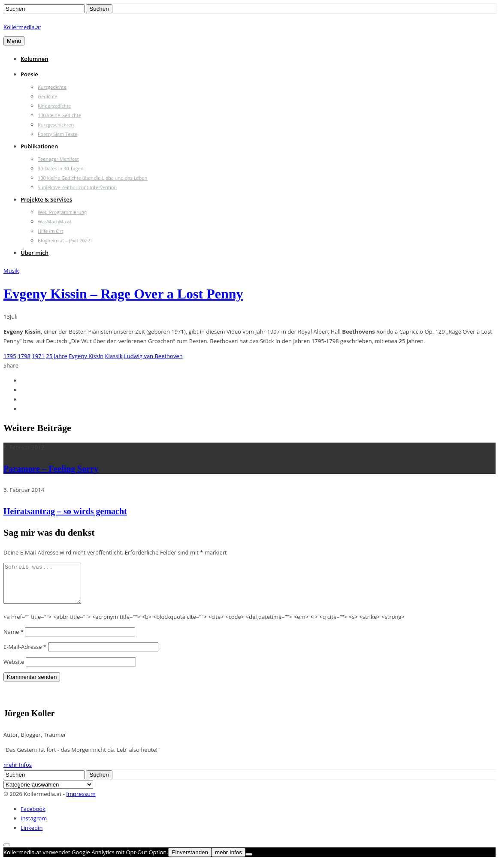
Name (14, 639)
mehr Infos (18, 772)
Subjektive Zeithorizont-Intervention (77, 187)
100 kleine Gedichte (59, 115)
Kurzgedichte (52, 87)
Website (14, 669)
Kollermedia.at (22, 27)
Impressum (81, 802)
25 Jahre (57, 356)
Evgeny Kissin (86, 356)
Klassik (114, 356)
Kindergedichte (54, 106)
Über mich (35, 253)
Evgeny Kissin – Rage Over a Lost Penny (123, 294)
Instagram (34, 826)
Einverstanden (190, 860)
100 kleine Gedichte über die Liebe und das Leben (92, 178)
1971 (38, 356)
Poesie (29, 74)
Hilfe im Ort (50, 231)
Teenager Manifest (58, 159)
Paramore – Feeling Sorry (51, 469)
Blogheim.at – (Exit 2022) (65, 240)
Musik (11, 271)
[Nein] (249, 862)
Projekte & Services (46, 199)
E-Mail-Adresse (25, 654)
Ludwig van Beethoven (153, 356)
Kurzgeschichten (56, 125)
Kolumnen (35, 59)
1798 (24, 356)
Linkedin (32, 835)
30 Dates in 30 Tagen (61, 168)
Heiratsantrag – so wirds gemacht (65, 511)
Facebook (33, 817)
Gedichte (48, 96)
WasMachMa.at (54, 222)
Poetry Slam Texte (57, 134)
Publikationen (39, 146)
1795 (10, 356)
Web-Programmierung (62, 212)
